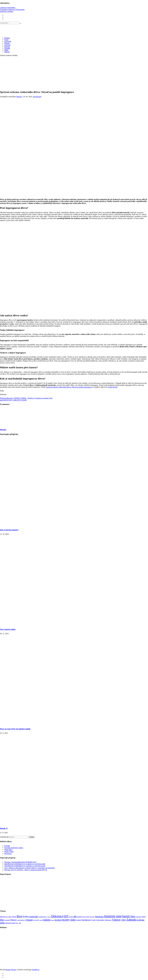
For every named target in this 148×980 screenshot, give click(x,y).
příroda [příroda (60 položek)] (52, 920)
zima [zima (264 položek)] (2, 923)
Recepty (7, 47)
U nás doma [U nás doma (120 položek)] (100, 920)
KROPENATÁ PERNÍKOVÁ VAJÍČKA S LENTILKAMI (25, 864)
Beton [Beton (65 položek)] (7, 917)
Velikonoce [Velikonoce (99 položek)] (108, 920)
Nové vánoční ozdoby (8, 629)
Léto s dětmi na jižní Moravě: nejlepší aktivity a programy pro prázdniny (30, 868)
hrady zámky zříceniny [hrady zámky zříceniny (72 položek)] (89, 917)
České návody (113, 387)
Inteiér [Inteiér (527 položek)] (126, 916)
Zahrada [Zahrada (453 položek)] (131, 920)
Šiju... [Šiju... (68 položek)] (17, 923)
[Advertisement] (74, 73)
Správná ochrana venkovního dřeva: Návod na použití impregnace (69, 387)
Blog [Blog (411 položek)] (19, 916)
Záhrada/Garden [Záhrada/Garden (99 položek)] (10, 923)
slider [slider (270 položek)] (73, 920)
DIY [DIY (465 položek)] (66, 916)
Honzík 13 (4, 828)
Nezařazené (37, 97)
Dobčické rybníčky (7, 11)
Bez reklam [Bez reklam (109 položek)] (12, 917)
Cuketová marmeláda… (8, 8)
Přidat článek (9, 852)
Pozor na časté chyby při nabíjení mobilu (15, 729)
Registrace (8, 854)
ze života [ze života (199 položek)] (140, 920)
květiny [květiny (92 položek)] (144, 917)
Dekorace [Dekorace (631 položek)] (57, 916)
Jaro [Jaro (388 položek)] (133, 916)
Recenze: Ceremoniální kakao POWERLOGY (20, 862)
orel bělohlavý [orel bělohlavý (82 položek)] (21, 920)
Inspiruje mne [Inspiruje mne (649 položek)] (113, 916)
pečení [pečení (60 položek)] (41, 920)
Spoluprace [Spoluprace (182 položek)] (86, 920)
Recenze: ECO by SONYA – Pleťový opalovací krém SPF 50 (26, 870)
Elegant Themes (11, 970)
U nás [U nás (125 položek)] (93, 920)
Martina (19, 97)
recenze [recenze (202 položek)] (58, 920)
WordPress (36, 970)
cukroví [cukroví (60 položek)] (49, 917)
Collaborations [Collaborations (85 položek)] (43, 917)
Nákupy (7, 52)
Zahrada (7, 48)
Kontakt (7, 846)
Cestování (8, 41)
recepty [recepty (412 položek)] (66, 920)
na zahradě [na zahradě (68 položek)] (7, 920)
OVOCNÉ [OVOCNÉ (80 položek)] (36, 920)
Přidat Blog (8, 850)
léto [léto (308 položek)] (2, 920)
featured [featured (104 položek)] (80, 917)
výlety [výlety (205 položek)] (123, 920)
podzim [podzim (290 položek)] (47, 920)
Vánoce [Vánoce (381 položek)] (116, 920)
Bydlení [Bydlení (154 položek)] (26, 917)
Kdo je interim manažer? (9, 530)
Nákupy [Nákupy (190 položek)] (13, 920)
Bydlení (7, 38)
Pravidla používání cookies (14, 848)
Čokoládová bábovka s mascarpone (12, 9)
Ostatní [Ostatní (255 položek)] (29, 920)
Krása (6, 40)
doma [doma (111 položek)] (71, 917)
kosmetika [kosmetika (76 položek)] (138, 917)
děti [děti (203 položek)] (75, 916)
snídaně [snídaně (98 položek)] (79, 920)
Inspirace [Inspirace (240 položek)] (99, 916)
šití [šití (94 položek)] (20, 923)
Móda (6, 50)
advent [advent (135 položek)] (2, 917)
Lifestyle (7, 45)
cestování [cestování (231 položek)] (33, 916)
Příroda (7, 43)
